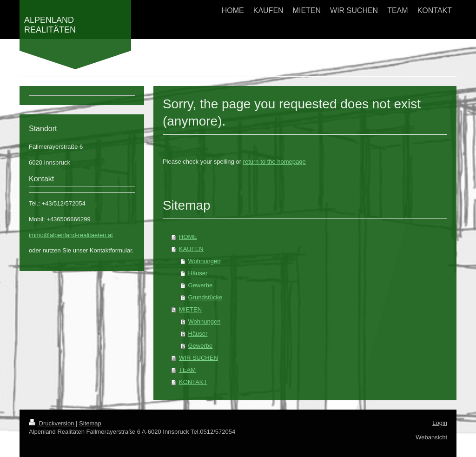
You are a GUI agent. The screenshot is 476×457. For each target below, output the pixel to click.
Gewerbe (201, 285)
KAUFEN (191, 249)
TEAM (187, 370)
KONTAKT (193, 382)
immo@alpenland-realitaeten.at (71, 235)
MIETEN (190, 309)
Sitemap (90, 423)
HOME (188, 237)
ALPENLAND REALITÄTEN (50, 25)
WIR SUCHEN (198, 358)
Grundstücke (205, 297)
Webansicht (431, 437)
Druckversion (52, 423)
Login (440, 423)
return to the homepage (274, 162)
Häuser (198, 273)
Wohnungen (205, 261)
